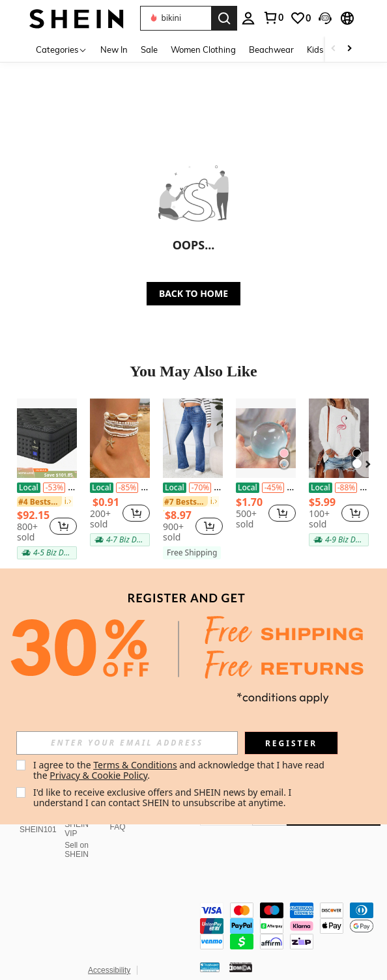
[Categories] (62, 49)
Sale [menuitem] (149, 49)
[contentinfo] (290, 903)
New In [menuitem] (114, 49)
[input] (127, 743)
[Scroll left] (334, 49)
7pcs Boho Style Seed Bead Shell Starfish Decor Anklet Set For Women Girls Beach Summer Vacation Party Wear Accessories (120, 487)
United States (53, 955)
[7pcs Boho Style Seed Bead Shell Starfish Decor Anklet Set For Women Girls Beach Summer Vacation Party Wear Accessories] (120, 438)
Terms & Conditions (135, 765)
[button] (176, 18)
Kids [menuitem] (315, 49)
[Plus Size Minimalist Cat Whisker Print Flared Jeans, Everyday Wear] (193, 438)
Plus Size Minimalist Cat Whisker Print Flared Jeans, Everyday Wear (193, 487)
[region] (33, 526)
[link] (300, 18)
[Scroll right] (349, 49)
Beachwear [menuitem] (271, 49)
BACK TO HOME (193, 293)
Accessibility (109, 939)
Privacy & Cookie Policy (98, 775)
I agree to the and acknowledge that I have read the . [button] (180, 770)
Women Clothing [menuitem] (203, 49)
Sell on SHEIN (77, 834)
